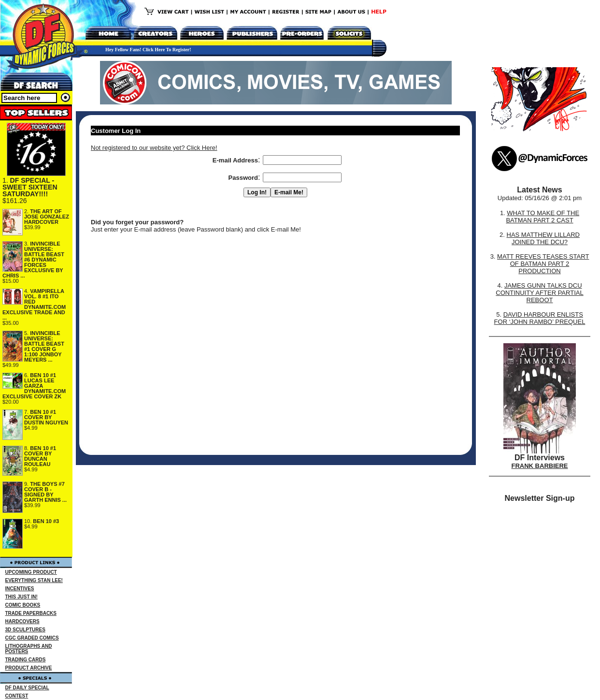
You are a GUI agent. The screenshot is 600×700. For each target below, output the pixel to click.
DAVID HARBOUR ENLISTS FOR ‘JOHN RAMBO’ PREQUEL (540, 318)
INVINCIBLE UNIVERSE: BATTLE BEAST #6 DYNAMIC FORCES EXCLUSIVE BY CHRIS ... (33, 260)
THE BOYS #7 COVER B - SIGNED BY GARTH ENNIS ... (45, 492)
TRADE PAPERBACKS (31, 613)
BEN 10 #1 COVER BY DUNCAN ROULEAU (40, 456)
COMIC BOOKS (23, 605)
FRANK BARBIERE (540, 466)
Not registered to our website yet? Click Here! (154, 148)
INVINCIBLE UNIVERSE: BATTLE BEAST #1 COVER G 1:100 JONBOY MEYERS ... (44, 346)
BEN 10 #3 (46, 521)
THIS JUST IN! (21, 597)
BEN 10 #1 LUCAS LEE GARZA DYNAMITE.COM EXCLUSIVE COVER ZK (34, 386)
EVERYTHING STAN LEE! (34, 580)
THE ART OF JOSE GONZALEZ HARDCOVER (47, 217)
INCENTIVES (20, 589)
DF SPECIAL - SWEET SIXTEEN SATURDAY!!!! (30, 187)
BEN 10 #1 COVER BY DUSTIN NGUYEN (46, 417)
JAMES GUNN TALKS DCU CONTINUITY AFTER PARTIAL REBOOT (539, 293)
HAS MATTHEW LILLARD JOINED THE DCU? (543, 238)
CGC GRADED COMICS (32, 638)
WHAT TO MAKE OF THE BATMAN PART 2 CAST (543, 217)
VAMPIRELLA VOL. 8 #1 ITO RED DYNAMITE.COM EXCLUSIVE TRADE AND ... (34, 304)
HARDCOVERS (22, 621)
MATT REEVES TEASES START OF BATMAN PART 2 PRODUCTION (543, 264)
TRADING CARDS (26, 660)
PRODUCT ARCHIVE (29, 668)
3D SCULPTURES (25, 630)
